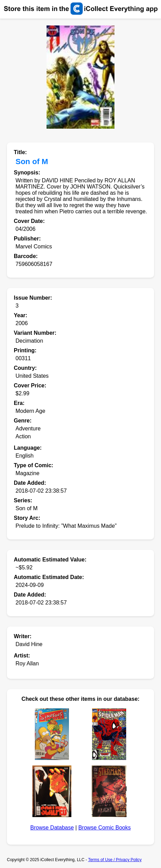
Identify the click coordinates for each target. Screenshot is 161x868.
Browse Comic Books (104, 828)
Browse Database (52, 828)
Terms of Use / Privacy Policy (115, 860)
